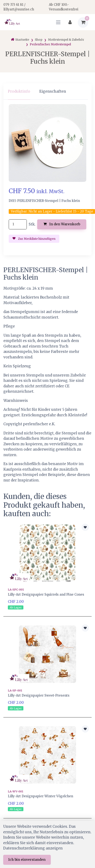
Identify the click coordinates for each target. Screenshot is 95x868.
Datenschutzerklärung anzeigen (33, 848)
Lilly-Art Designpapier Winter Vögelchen (40, 796)
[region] (47, 91)
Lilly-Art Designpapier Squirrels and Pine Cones (46, 594)
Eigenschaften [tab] (53, 91)
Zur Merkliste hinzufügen (34, 239)
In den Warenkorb (62, 224)
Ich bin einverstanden (27, 859)
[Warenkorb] (83, 22)
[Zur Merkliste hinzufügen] (85, 527)
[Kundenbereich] (70, 22)
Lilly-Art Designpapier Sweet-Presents (39, 695)
